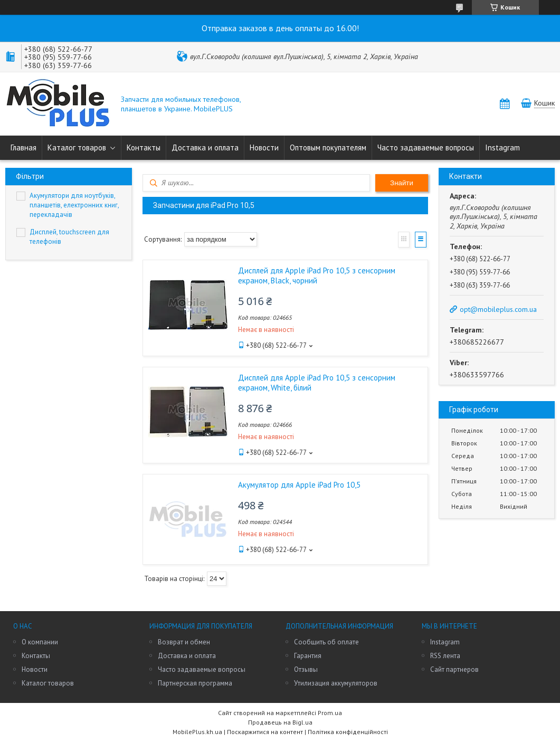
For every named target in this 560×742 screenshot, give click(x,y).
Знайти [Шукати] (402, 183)
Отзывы (306, 669)
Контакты (144, 148)
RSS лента (445, 656)
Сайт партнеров (454, 669)
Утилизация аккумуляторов (336, 683)
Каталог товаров (77, 148)
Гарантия (308, 656)
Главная (23, 148)
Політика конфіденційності (348, 732)
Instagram (502, 148)
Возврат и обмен (184, 642)
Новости (264, 148)
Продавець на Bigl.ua (280, 722)
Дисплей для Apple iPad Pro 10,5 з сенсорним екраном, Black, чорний (317, 275)
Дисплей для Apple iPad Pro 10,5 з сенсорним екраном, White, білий (317, 383)
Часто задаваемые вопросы (426, 148)
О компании (40, 642)
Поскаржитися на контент (265, 732)
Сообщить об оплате (326, 642)
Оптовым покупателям (328, 148)
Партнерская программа (195, 683)
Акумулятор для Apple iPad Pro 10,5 (299, 485)
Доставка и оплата (205, 148)
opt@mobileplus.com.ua (498, 309)
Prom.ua (330, 713)
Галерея (404, 240)
